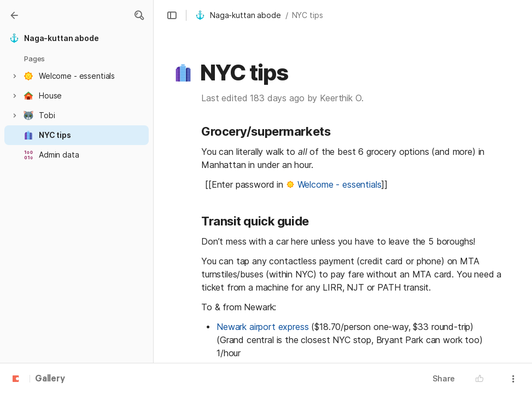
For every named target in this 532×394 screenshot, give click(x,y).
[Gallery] (14, 15)
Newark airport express (262, 327)
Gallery (50, 379)
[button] (139, 15)
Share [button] (444, 378)
